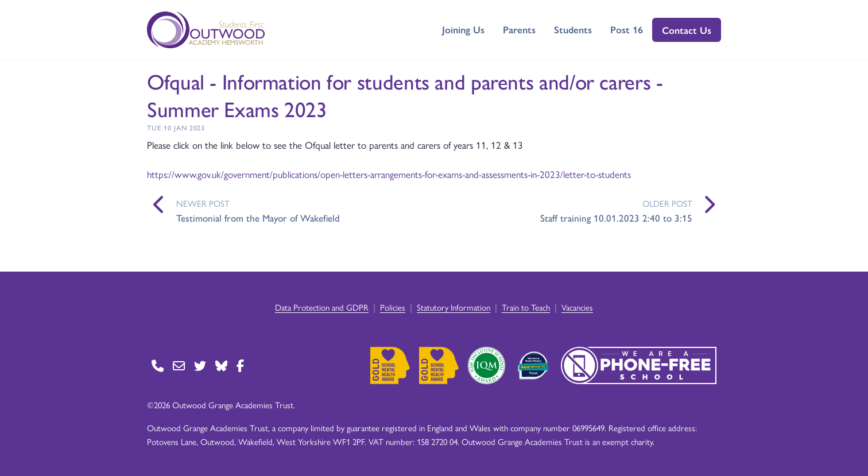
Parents (519, 29)
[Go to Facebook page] (240, 365)
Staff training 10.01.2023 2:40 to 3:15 (616, 218)
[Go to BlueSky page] (221, 365)
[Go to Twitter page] (200, 365)
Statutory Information (454, 307)
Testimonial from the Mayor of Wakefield (258, 218)
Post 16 (627, 29)
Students (573, 29)
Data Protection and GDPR (322, 307)
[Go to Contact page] (158, 365)
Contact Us (687, 30)
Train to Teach (526, 307)
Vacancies (577, 307)
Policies (393, 307)
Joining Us (463, 29)
